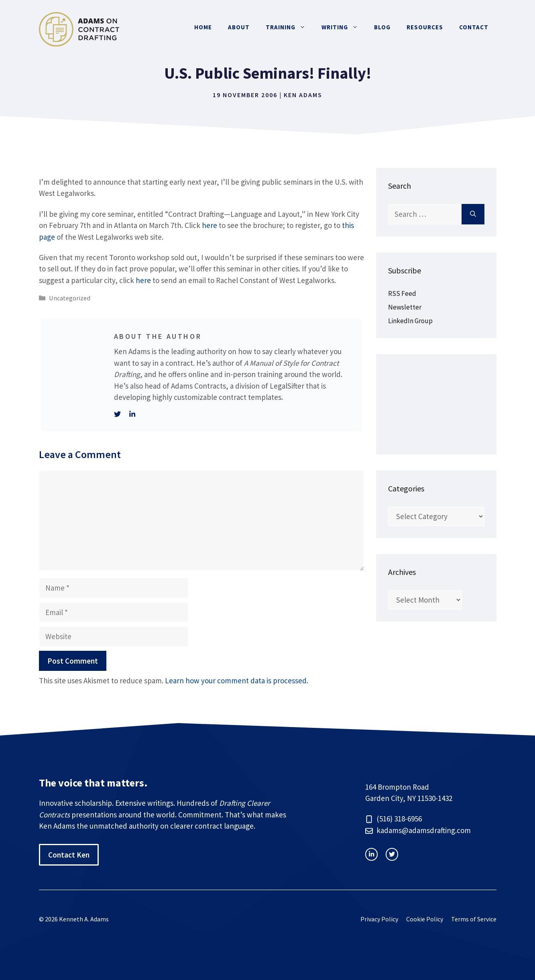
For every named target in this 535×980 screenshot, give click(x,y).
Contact (474, 27)
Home (203, 27)
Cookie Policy (425, 919)
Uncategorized (70, 298)
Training (290, 27)
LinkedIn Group (410, 321)
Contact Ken (69, 855)
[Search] (473, 214)
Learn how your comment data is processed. (237, 680)
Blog (382, 27)
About (239, 27)
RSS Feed (402, 293)
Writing (344, 27)
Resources (425, 27)
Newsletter (405, 307)
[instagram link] (371, 854)
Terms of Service (474, 919)
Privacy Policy (379, 919)
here (210, 225)
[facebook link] (392, 854)
